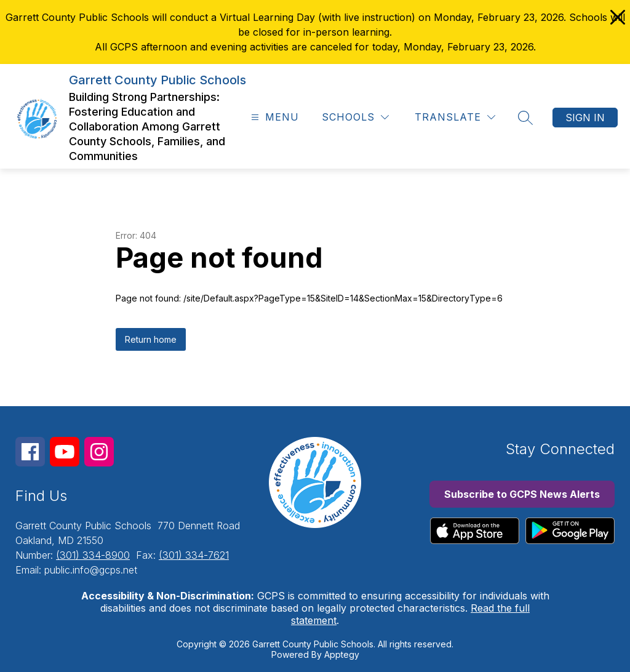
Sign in (585, 118)
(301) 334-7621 (194, 555)
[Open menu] (273, 117)
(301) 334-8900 (93, 555)
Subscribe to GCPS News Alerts (522, 494)
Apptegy (342, 654)
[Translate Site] (455, 117)
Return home (151, 339)
